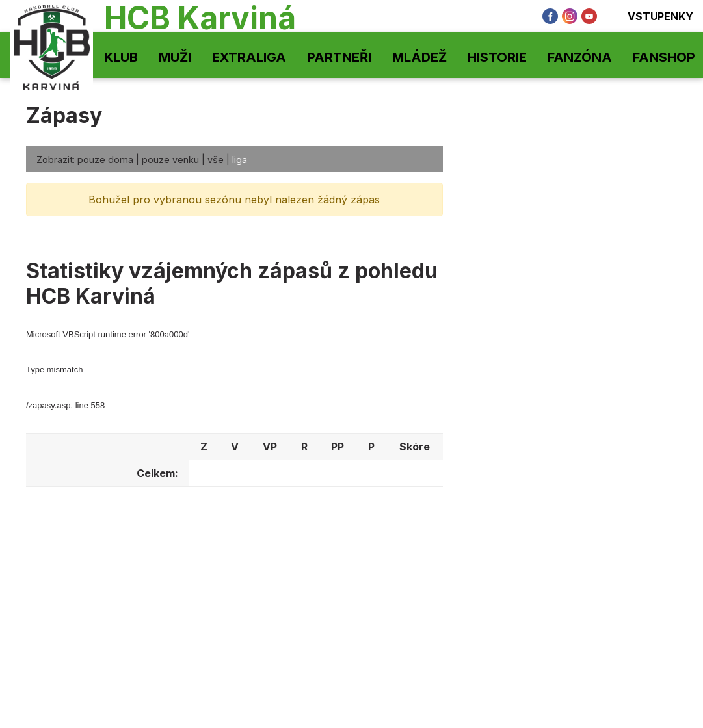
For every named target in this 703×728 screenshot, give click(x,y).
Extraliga (249, 57)
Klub (121, 57)
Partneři (339, 57)
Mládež (419, 57)
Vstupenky (652, 16)
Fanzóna (580, 57)
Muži (175, 57)
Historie (497, 57)
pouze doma (105, 160)
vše (216, 160)
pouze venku (170, 160)
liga (240, 160)
